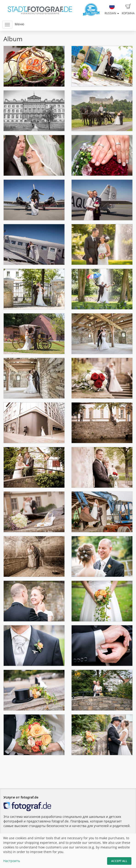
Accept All (119, 861)
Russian (112, 9)
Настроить (12, 861)
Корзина (128, 9)
